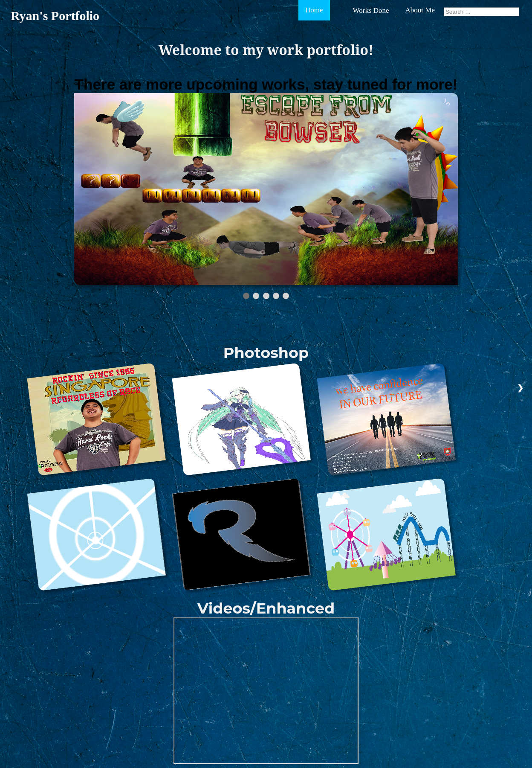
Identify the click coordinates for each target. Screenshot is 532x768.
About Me (420, 10)
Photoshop (266, 353)
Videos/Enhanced (266, 608)
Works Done (371, 10)
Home (314, 10)
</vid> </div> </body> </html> (266, 691)
